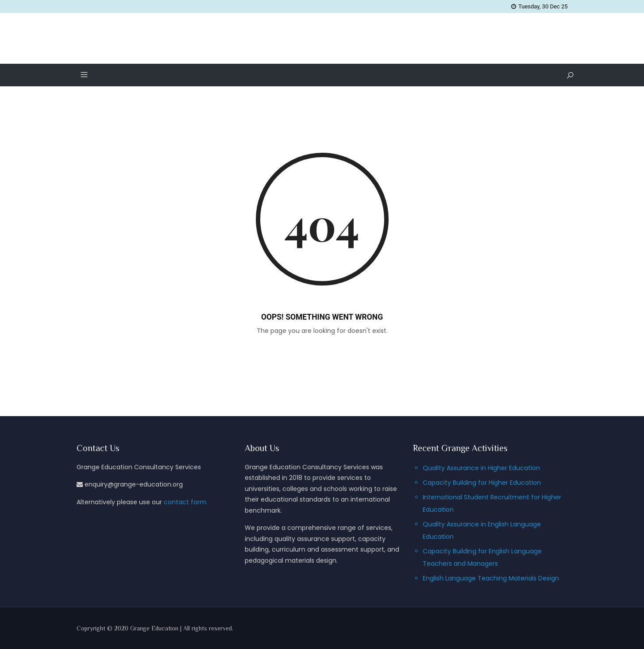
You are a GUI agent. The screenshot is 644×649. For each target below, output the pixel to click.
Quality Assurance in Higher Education (481, 468)
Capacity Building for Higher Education (482, 483)
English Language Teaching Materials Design (491, 578)
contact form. (186, 502)
